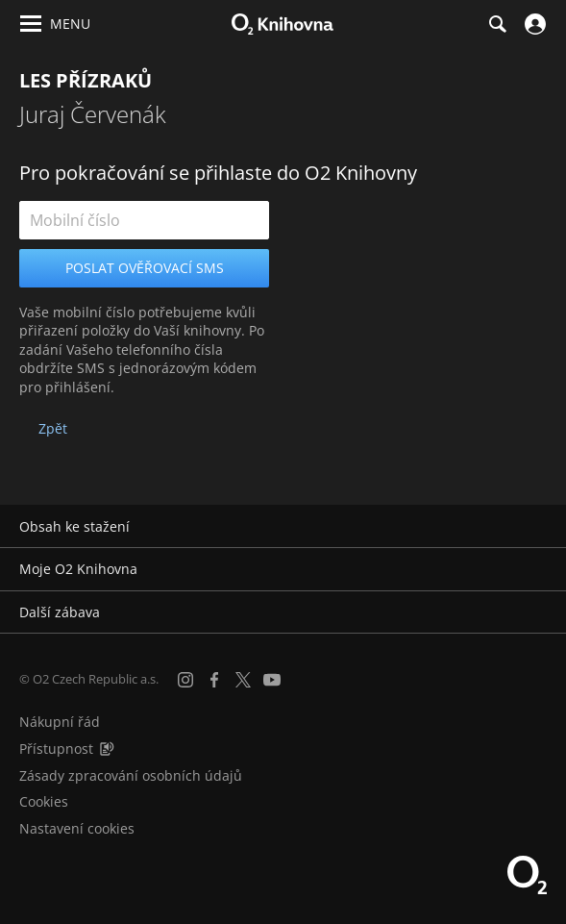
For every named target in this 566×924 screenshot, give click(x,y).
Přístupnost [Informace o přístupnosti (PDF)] (56, 749)
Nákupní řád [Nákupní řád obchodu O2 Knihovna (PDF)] (60, 722)
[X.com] (243, 680)
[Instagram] (185, 680)
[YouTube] (272, 680)
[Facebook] (214, 680)
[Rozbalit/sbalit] (540, 527)
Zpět (53, 428)
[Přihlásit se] (533, 24)
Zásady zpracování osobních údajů (131, 775)
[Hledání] (497, 24)
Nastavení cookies (77, 828)
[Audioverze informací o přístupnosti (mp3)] (107, 749)
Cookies (44, 801)
